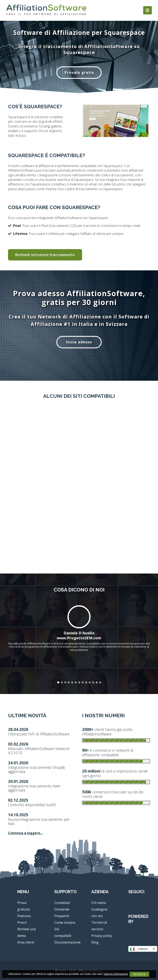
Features (24, 916)
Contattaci (62, 903)
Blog (95, 942)
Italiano (142, 949)
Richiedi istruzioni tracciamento (45, 257)
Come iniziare (65, 922)
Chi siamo (99, 903)
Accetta (139, 974)
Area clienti (26, 942)
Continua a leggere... (25, 833)
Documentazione (67, 942)
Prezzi (22, 922)
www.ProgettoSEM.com (79, 638)
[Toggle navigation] (148, 10)
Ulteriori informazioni (116, 974)
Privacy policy (102, 936)
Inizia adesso (79, 342)
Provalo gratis (79, 72)
